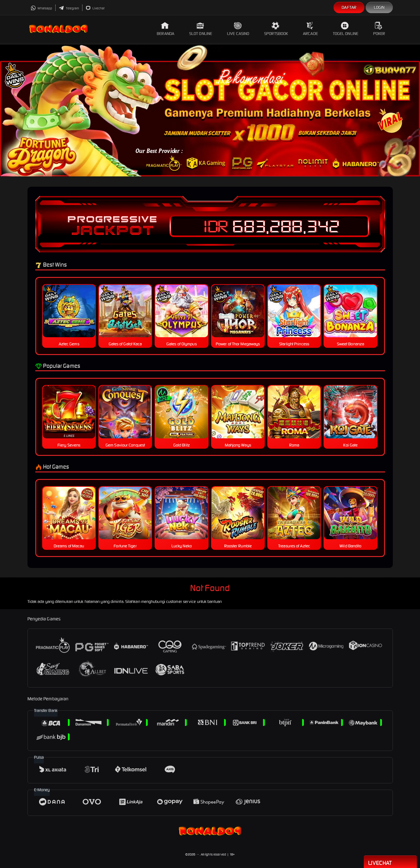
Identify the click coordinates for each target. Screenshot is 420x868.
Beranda (166, 29)
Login (379, 7)
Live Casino (238, 29)
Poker (379, 29)
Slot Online (201, 29)
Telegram (69, 8)
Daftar (349, 7)
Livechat (95, 8)
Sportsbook (276, 29)
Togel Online (346, 29)
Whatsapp (42, 8)
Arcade (310, 29)
